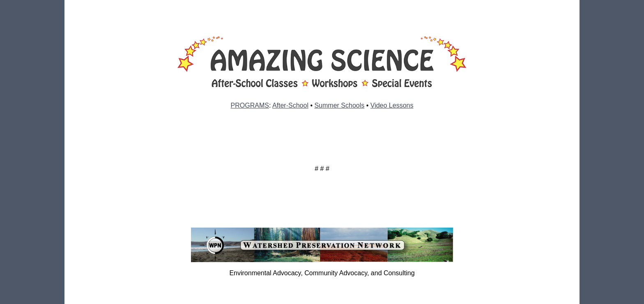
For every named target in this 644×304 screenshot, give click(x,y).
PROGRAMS (250, 105)
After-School (290, 105)
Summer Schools (339, 105)
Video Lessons (392, 105)
